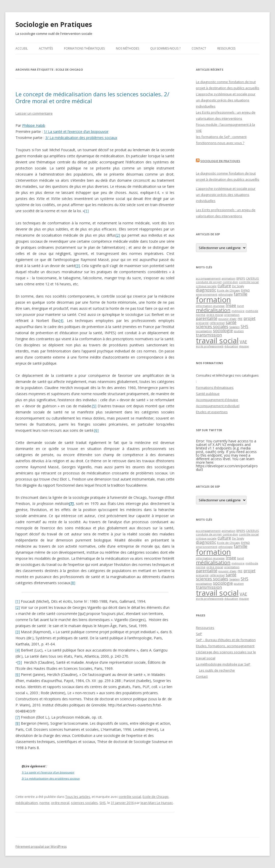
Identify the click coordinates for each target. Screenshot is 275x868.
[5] (94, 406)
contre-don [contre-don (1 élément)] (230, 282)
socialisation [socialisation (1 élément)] (204, 331)
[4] (61, 321)
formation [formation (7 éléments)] (213, 300)
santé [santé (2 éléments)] (231, 322)
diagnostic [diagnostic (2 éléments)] (206, 290)
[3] (78, 266)
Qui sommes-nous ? (165, 48)
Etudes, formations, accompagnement (225, 646)
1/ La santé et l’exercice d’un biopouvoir (76, 131)
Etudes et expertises (212, 412)
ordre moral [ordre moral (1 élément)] (215, 315)
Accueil (22, 48)
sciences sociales (84, 803)
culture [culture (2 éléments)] (224, 286)
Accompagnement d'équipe (217, 400)
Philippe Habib (34, 125)
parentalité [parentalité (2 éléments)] (207, 318)
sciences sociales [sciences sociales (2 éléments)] (212, 327)
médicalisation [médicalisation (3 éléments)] (213, 310)
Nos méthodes (127, 48)
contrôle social (130, 797)
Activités (46, 48)
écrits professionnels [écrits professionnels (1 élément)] (210, 346)
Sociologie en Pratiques (54, 24)
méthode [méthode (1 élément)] (252, 311)
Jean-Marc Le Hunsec (157, 803)
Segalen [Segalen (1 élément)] (234, 327)
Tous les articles (78, 797)
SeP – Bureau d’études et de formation (226, 640)
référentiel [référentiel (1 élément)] (217, 323)
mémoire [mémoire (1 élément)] (238, 311)
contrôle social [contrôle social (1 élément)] (249, 282)
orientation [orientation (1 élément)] (232, 315)
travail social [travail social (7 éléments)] (217, 340)
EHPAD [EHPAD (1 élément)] (245, 290)
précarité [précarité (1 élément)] (202, 323)
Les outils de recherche (217, 670)
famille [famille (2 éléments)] (241, 294)
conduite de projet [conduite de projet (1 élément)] (209, 282)
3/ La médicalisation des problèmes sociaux (81, 138)
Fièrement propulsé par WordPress (41, 847)
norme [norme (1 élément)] (201, 315)
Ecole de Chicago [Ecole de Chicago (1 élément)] (228, 290)
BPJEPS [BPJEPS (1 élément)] (241, 278)
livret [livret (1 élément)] (241, 306)
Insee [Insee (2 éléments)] (231, 305)
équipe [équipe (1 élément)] (244, 346)
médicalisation (27, 803)
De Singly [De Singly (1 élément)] (238, 286)
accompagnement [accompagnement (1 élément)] (208, 278)
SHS (103, 803)
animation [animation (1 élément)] (228, 278)
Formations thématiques (84, 48)
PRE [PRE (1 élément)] (240, 319)
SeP (199, 634)
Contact (199, 48)
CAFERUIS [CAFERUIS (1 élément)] (252, 278)
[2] (118, 235)
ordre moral (60, 803)
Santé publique (208, 394)
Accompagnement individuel (218, 406)
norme (44, 803)
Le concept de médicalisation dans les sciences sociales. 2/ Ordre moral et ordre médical (92, 97)
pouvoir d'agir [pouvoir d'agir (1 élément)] (227, 319)
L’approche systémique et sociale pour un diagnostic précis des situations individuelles (226, 100)
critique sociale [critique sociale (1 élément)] (206, 286)
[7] (18, 717)
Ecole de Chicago (156, 797)
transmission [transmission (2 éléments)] (209, 335)
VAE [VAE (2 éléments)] (243, 342)
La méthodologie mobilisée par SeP (223, 664)
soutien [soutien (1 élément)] (239, 331)
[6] (96, 430)
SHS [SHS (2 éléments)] (245, 327)
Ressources (226, 48)
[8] (73, 583)
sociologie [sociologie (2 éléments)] (223, 331)
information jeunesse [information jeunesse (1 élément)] (210, 306)
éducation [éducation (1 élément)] (231, 346)
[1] (87, 211)
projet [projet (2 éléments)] (249, 318)
